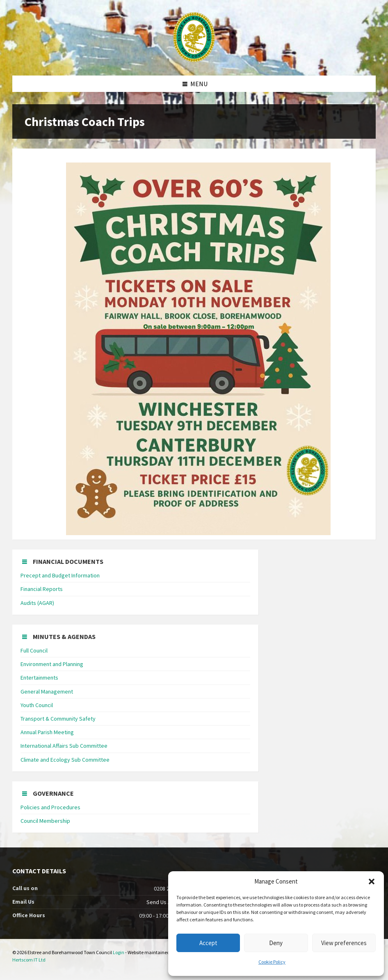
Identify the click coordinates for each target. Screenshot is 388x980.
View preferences (344, 943)
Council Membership (45, 821)
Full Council (34, 650)
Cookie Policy (272, 962)
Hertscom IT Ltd (29, 960)
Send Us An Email (167, 902)
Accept (208, 943)
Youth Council (37, 705)
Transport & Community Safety (58, 719)
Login (119, 952)
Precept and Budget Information (60, 575)
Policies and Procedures (50, 807)
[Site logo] (194, 60)
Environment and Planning (52, 664)
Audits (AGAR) (37, 603)
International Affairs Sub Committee (64, 746)
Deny (276, 943)
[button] (372, 882)
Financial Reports (42, 589)
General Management (47, 691)
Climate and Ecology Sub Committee (65, 760)
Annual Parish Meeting (47, 732)
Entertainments (39, 678)
